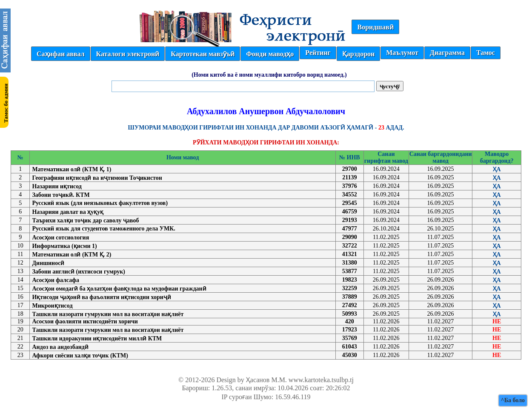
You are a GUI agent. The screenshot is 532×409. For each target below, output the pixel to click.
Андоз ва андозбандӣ (60, 347)
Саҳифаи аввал (60, 54)
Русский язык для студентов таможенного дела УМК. (103, 229)
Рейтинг (318, 53)
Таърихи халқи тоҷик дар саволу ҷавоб (85, 220)
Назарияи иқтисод (57, 186)
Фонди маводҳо (270, 54)
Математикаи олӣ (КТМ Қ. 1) (72, 169)
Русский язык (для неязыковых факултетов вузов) (100, 203)
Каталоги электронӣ (128, 54)
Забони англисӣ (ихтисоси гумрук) (79, 272)
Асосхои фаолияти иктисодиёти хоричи (85, 321)
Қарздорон (358, 54)
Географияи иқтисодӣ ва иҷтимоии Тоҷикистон (97, 178)
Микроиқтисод (52, 306)
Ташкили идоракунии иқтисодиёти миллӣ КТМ (97, 338)
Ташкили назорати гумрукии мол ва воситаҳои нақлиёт (108, 314)
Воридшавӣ (375, 27)
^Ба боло (513, 400)
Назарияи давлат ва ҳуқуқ (68, 212)
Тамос (486, 53)
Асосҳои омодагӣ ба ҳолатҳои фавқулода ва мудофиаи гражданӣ (119, 289)
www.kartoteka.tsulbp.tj (321, 380)
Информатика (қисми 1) (64, 246)
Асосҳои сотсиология (60, 238)
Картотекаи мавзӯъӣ (203, 54)
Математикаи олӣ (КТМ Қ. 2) (72, 255)
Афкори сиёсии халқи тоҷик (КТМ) (80, 356)
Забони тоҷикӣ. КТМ (61, 195)
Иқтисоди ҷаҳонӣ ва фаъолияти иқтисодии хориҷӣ (101, 297)
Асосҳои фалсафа (56, 280)
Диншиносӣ (48, 263)
